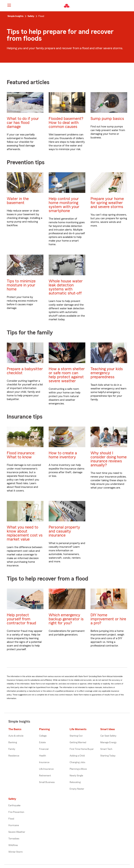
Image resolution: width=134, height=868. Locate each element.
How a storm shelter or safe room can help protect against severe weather (67, 375)
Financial (44, 749)
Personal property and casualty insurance (64, 531)
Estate (42, 743)
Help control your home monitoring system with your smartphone (64, 205)
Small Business (47, 782)
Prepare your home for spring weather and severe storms (107, 203)
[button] (128, 6)
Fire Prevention (16, 812)
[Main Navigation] (9, 5)
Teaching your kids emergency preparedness (107, 373)
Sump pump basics (107, 119)
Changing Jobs (77, 762)
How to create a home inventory (63, 455)
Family (12, 749)
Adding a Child (77, 756)
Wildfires (13, 845)
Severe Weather (17, 832)
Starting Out (76, 736)
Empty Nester (77, 789)
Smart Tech (106, 749)
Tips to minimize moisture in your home (21, 285)
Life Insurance (46, 769)
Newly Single (76, 776)
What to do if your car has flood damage (23, 123)
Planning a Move (78, 769)
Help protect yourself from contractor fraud (21, 619)
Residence (14, 756)
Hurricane (14, 825)
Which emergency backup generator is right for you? (66, 619)
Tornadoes (14, 839)
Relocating (75, 782)
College (43, 736)
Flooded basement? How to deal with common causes (66, 123)
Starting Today (108, 756)
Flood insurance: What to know (21, 455)
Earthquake (14, 806)
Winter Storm (16, 852)
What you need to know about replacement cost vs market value (25, 533)
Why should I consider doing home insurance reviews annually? (109, 459)
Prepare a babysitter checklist (25, 371)
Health (43, 756)
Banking (13, 743)
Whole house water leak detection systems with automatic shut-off (66, 287)
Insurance (44, 762)
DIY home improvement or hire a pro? (108, 619)
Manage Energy (108, 743)
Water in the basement (18, 201)
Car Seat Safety (108, 736)
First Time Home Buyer (82, 749)
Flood (11, 819)
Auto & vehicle (16, 736)
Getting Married (78, 743)
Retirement (45, 776)
